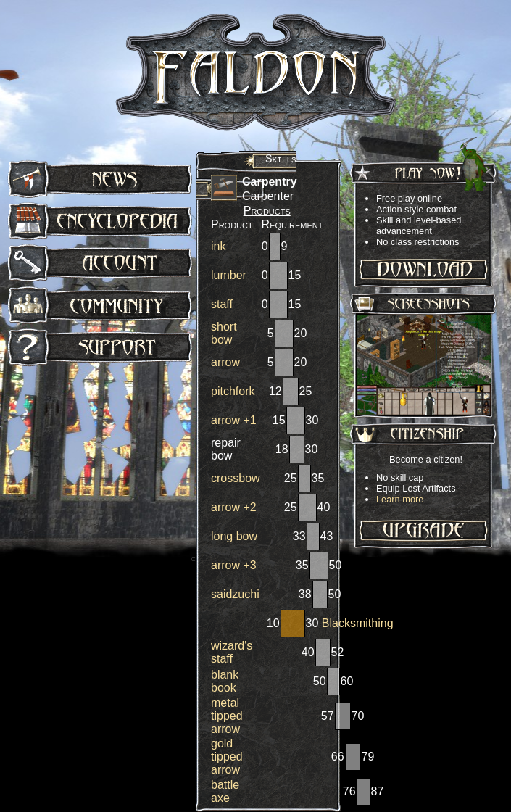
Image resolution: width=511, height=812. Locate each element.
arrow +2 (234, 507)
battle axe (225, 791)
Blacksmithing (358, 623)
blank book (225, 681)
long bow (234, 536)
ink (218, 246)
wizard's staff (232, 652)
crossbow (236, 478)
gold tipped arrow (227, 757)
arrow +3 (234, 565)
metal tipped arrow (227, 716)
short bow (224, 333)
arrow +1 (234, 420)
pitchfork (233, 391)
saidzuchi (235, 594)
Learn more (400, 499)
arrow (225, 362)
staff (222, 304)
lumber (229, 275)
